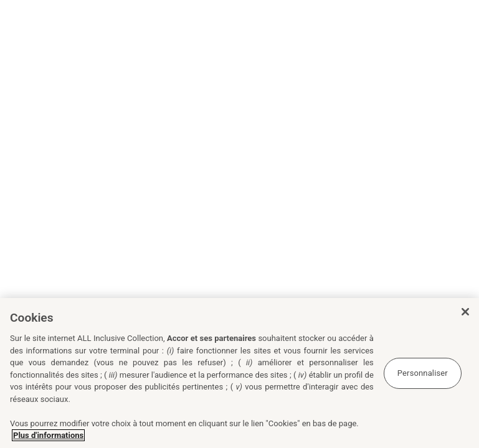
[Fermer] (465, 312)
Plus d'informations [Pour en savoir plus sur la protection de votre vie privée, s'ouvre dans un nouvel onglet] (48, 435)
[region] (239, 373)
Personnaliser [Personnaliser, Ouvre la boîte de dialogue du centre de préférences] (423, 373)
